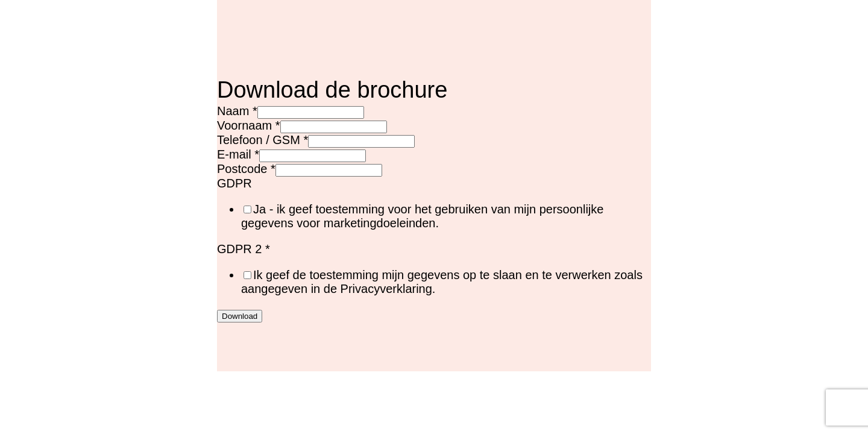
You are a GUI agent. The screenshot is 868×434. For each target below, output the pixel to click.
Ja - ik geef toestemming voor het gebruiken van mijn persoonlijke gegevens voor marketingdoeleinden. (422, 216)
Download (240, 316)
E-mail (238, 154)
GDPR (234, 183)
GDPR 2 (244, 249)
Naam (237, 111)
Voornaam (249, 125)
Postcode (246, 169)
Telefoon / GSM (263, 140)
